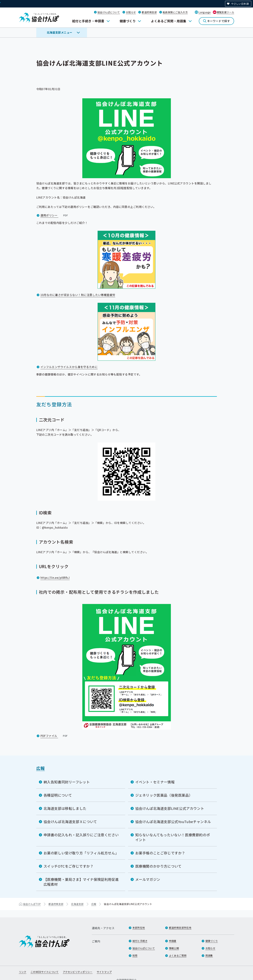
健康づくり (128, 21)
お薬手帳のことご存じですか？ (160, 853)
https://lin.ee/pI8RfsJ (55, 577)
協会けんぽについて (109, 12)
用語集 (209, 955)
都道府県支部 (149, 12)
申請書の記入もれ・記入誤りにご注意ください (81, 835)
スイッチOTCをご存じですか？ (69, 866)
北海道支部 (77, 904)
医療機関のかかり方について (158, 866)
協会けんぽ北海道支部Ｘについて (70, 821)
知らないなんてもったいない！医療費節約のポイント (173, 837)
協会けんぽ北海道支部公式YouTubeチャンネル (173, 821)
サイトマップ (104, 972)
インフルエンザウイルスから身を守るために (69, 367)
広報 (41, 768)
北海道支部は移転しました (65, 808)
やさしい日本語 (240, 4)
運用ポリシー (55, 215)
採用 (135, 955)
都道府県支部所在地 (180, 928)
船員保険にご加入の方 (175, 12)
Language (205, 12)
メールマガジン (148, 879)
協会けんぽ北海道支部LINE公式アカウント (170, 808)
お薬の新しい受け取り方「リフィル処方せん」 (81, 853)
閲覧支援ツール (225, 12)
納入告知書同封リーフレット (67, 782)
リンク (23, 972)
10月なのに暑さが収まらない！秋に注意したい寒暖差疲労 (78, 295)
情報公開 (174, 948)
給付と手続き (140, 941)
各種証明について (58, 795)
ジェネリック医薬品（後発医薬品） (164, 795)
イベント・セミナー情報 (155, 782)
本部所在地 (139, 928)
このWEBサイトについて (45, 972)
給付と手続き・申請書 (88, 21)
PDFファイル (54, 736)
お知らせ (131, 12)
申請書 (173, 941)
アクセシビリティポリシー (78, 972)
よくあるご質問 (178, 955)
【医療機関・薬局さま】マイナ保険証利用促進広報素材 (81, 882)
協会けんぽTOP (32, 904)
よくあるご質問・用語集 (169, 21)
